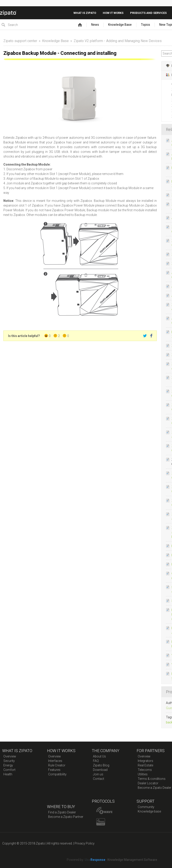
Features (54, 770)
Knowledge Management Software (132, 860)
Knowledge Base (120, 25)
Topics (145, 25)
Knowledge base (149, 811)
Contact (99, 779)
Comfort (9, 770)
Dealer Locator (148, 783)
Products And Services (148, 13)
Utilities (143, 774)
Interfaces (55, 761)
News (95, 25)
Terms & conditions (152, 779)
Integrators (145, 761)
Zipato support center (20, 41)
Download (100, 770)
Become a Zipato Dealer (155, 788)
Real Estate (145, 765)
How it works (113, 13)
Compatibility (57, 774)
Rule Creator (57, 765)
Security (9, 761)
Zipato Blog (101, 765)
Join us (98, 774)
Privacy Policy (85, 843)
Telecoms (145, 770)
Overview (10, 756)
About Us (99, 756)
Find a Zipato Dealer (62, 812)
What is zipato (85, 13)
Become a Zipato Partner (66, 817)
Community (146, 807)
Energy (8, 765)
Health (8, 774)
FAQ (96, 761)
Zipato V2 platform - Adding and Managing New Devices (118, 41)
